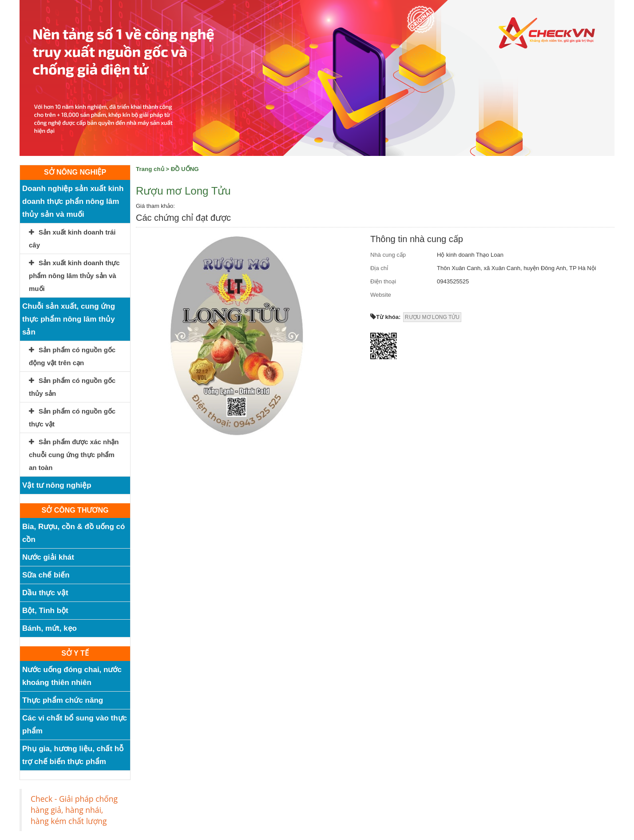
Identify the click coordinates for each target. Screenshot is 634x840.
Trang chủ (150, 169)
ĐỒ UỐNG (185, 169)
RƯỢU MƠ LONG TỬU (432, 317)
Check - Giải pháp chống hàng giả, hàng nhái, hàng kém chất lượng (74, 810)
